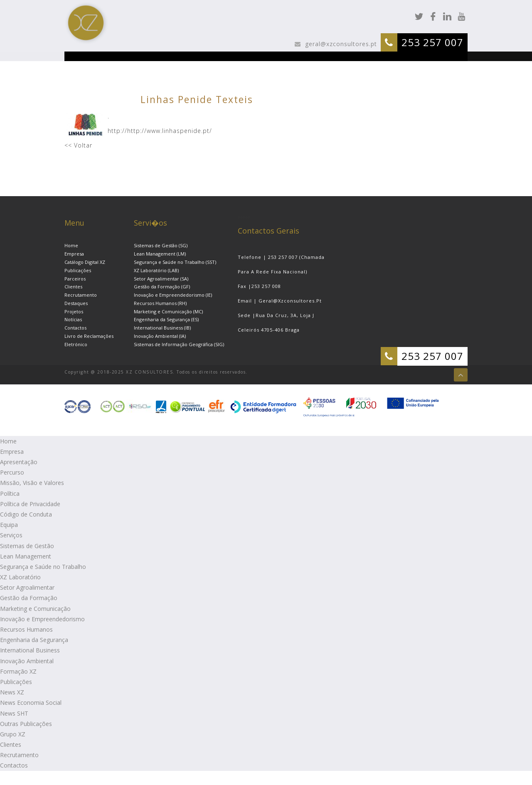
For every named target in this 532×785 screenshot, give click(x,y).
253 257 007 (432, 42)
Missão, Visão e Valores (32, 483)
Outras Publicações (26, 724)
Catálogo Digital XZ (85, 262)
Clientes (73, 287)
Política (10, 493)
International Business (30, 650)
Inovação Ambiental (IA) (160, 336)
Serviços (11, 535)
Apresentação (19, 462)
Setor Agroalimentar (27, 587)
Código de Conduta (26, 514)
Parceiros (75, 279)
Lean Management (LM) (160, 254)
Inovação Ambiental (27, 661)
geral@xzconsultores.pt (340, 44)
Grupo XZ (13, 734)
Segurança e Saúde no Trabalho (43, 567)
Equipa (9, 525)
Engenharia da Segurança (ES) (166, 319)
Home (71, 245)
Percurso (12, 472)
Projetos (74, 311)
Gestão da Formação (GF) (162, 287)
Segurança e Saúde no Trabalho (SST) (175, 262)
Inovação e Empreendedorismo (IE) (173, 295)
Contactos (75, 328)
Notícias (73, 319)
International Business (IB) (162, 328)
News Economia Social (31, 703)
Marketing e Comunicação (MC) (168, 311)
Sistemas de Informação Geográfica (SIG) (179, 344)
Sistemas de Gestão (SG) (161, 245)
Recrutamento (81, 295)
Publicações (78, 270)
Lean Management (26, 556)
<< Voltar (78, 145)
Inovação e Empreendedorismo (42, 619)
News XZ (12, 692)
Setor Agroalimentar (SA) (161, 279)
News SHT (14, 713)
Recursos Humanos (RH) (160, 303)
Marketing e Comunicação (35, 609)
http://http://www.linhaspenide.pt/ (160, 131)
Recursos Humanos (26, 629)
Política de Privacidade (30, 504)
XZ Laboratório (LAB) (156, 270)
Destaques (76, 303)
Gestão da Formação (29, 598)
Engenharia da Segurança (34, 640)
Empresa (74, 254)
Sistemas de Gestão (27, 546)
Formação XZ (18, 671)
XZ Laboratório (20, 577)
